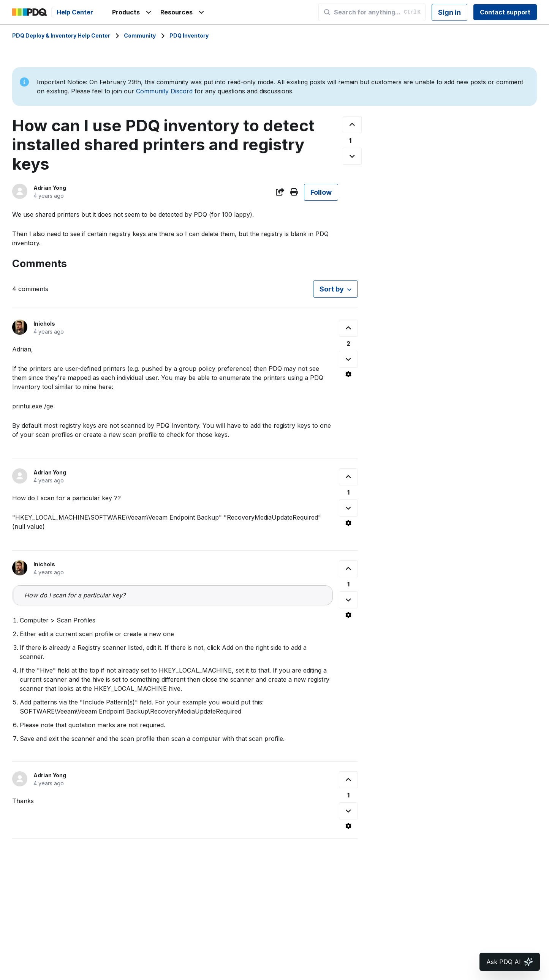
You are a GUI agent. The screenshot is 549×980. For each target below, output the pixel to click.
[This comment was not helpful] (348, 359)
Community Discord (164, 91)
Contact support (505, 12)
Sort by (332, 289)
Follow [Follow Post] (321, 192)
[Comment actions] (348, 374)
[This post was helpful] (352, 125)
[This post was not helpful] (352, 156)
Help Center (75, 12)
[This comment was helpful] (348, 328)
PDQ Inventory (189, 35)
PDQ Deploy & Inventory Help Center (61, 35)
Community (140, 35)
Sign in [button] (449, 12)
